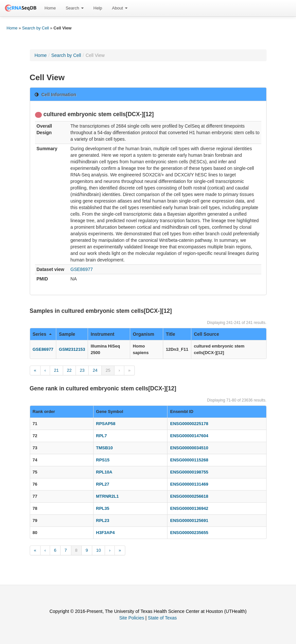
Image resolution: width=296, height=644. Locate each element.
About (120, 8)
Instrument (102, 334)
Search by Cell (36, 28)
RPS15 (103, 460)
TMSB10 (104, 448)
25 (108, 370)
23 (82, 370)
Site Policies (131, 618)
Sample (67, 334)
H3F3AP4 (105, 533)
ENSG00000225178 (189, 424)
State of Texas (162, 618)
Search (75, 8)
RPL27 (103, 484)
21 (56, 370)
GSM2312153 (72, 349)
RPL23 (103, 520)
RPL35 (103, 508)
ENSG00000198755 (189, 472)
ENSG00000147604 (189, 436)
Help (98, 8)
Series (42, 334)
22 (69, 370)
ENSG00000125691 (189, 520)
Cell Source (207, 334)
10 (98, 550)
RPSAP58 (106, 424)
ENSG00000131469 (189, 484)
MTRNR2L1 (107, 496)
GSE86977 (82, 269)
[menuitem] (50, 8)
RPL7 (102, 436)
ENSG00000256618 (189, 496)
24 (95, 370)
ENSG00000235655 (189, 533)
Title (171, 334)
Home (50, 8)
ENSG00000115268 (189, 460)
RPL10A (104, 472)
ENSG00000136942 (189, 508)
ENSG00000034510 (189, 448)
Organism (143, 334)
